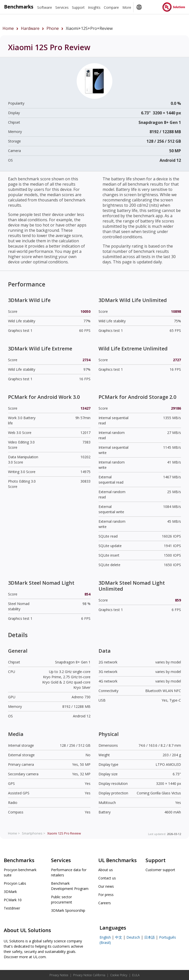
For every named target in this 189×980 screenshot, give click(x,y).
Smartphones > (34, 833)
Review (64, 833)
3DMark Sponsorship (68, 910)
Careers (105, 903)
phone (53, 28)
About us (106, 870)
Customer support (160, 870)
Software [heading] (45, 7)
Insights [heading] (94, 7)
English (105, 937)
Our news (106, 886)
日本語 (150, 937)
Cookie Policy (119, 975)
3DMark (10, 892)
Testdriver (12, 908)
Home (8, 28)
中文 (119, 937)
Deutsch (133, 937)
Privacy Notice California (89, 975)
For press (106, 895)
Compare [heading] (111, 7)
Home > (14, 833)
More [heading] (127, 7)
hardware (30, 28)
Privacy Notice (59, 975)
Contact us (107, 878)
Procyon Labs (15, 883)
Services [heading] (62, 7)
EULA (136, 975)
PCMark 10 (13, 900)
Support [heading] (78, 7)
